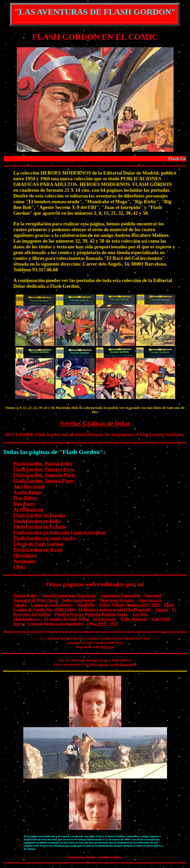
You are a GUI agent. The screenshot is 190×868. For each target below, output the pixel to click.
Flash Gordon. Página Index (43, 463)
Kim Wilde (161, 619)
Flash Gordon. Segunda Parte (44, 475)
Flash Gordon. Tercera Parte (43, 481)
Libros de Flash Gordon (38, 544)
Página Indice (26, 595)
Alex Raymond (29, 486)
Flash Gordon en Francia (40, 527)
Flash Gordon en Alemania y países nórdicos (60, 532)
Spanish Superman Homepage (69, 595)
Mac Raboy (25, 498)
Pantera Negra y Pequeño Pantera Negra (91, 614)
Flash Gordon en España (39, 515)
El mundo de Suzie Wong (67, 619)
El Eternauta (105, 619)
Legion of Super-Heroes (52, 605)
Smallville (86, 605)
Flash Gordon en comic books (44, 538)
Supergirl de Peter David (36, 600)
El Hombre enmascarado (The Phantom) (115, 610)
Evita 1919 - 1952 (102, 624)
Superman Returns (117, 600)
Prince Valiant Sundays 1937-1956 (129, 605)
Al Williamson (28, 509)
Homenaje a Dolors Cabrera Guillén (94, 857)
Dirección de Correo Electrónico (113, 664)
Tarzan (162, 610)
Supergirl (153, 595)
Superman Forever (79, 600)
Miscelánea (25, 555)
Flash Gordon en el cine (38, 550)
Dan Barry (25, 504)
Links (19, 567)
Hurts (19, 624)
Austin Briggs (28, 492)
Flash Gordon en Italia (37, 521)
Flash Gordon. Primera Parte (44, 469)
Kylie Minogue (134, 619)
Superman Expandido (121, 595)
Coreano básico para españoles (55, 624)
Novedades (25, 561)
